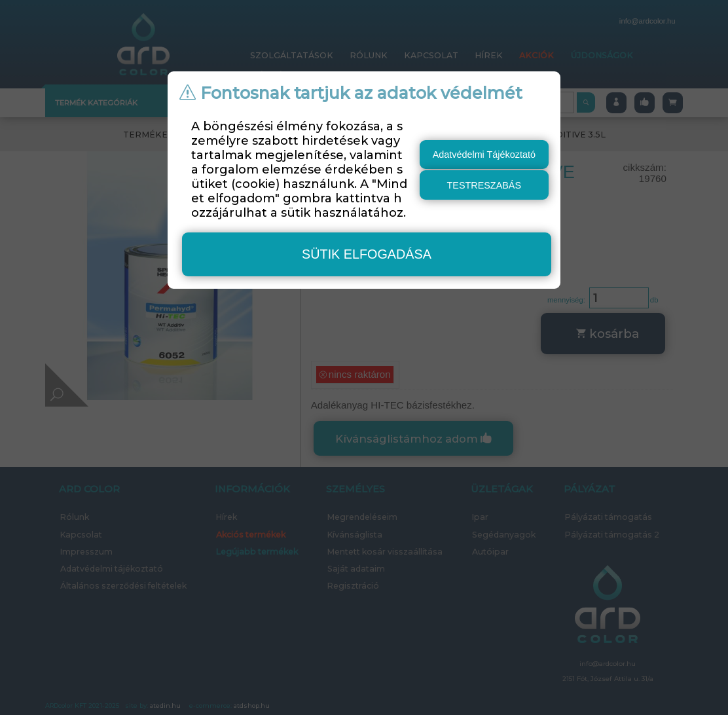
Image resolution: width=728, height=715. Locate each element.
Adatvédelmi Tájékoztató (484, 155)
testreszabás (484, 185)
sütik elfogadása (367, 254)
